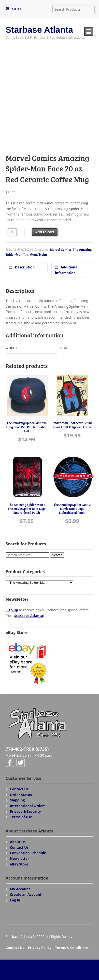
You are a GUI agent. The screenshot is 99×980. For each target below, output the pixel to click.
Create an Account (26, 894)
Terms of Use (21, 817)
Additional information (67, 270)
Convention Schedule (28, 853)
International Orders (28, 806)
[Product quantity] (12, 232)
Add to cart (45, 232)
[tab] (27, 267)
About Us (18, 842)
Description (24, 267)
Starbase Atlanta (39, 30)
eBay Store (19, 864)
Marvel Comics (61, 250)
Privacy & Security (25, 811)
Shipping (17, 800)
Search (57, 555)
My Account (20, 889)
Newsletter (19, 858)
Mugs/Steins (38, 255)
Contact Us (19, 789)
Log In (15, 900)
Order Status (21, 795)
